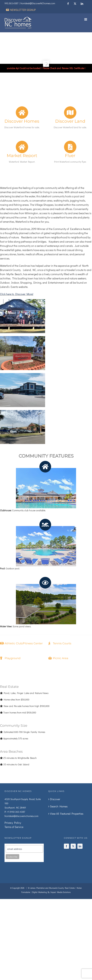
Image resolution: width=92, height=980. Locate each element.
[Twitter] (73, 846)
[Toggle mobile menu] (86, 19)
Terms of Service (14, 827)
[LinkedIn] (80, 846)
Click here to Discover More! (17, 294)
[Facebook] (66, 846)
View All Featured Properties (67, 814)
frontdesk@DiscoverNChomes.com (38, 3)
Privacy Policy (13, 823)
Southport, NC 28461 (15, 807)
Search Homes (59, 806)
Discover (55, 799)
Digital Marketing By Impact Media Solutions (51, 892)
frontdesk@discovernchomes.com (21, 816)
